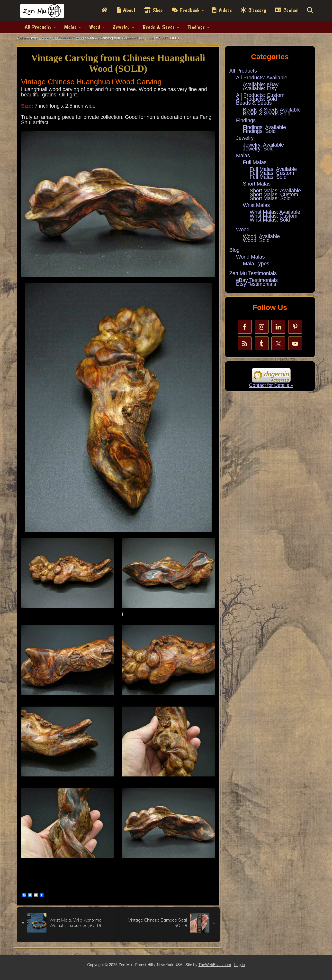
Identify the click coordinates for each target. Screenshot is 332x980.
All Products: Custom (260, 95)
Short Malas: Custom (274, 195)
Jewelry (245, 138)
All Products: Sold (257, 99)
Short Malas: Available (275, 191)
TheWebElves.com (215, 965)
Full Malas (255, 162)
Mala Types (256, 264)
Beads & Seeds (254, 103)
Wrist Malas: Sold (270, 220)
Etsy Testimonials (256, 284)
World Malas (251, 257)
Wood (243, 230)
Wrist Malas (256, 205)
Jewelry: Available (264, 145)
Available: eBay (261, 84)
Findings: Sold (259, 131)
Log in (240, 965)
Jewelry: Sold (258, 149)
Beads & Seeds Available (272, 110)
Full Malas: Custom (272, 173)
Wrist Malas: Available (275, 212)
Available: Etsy (260, 88)
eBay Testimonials (257, 280)
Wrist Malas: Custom (274, 216)
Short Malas (257, 184)
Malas (243, 156)
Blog (235, 250)
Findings (246, 121)
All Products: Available (262, 78)
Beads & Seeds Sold (267, 114)
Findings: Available (265, 127)
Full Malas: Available (273, 169)
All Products (243, 71)
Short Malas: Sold (270, 198)
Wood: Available (261, 236)
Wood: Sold (256, 240)
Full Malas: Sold (268, 177)
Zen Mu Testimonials (253, 273)
